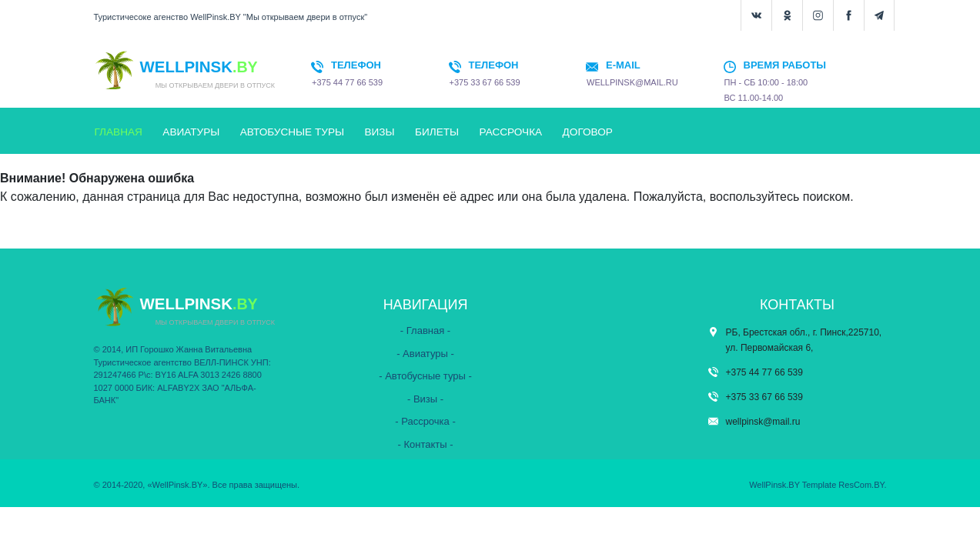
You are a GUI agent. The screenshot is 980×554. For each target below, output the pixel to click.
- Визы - (425, 399)
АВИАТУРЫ (191, 132)
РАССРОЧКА (511, 132)
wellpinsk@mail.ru (763, 422)
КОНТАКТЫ (123, 164)
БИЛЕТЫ (437, 132)
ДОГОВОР (588, 132)
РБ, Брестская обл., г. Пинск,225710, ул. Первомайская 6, (804, 340)
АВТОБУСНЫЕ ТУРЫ (292, 132)
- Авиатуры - (425, 354)
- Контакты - (425, 444)
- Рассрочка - (425, 421)
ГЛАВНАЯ (119, 132)
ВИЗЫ (379, 132)
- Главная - (425, 330)
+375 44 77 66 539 (764, 372)
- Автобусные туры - (425, 376)
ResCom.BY (861, 485)
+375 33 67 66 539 (764, 397)
